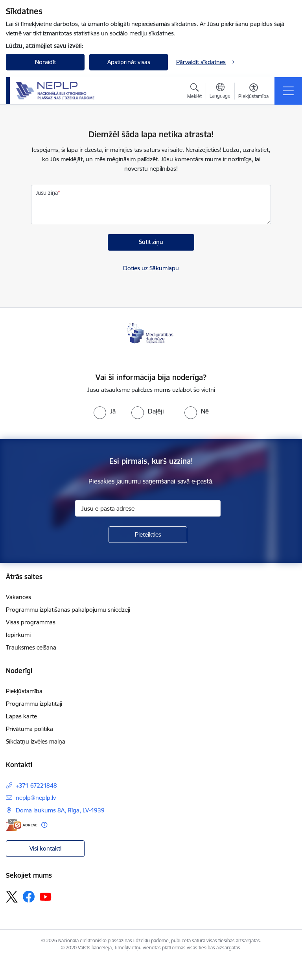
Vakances (18, 597)
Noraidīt (45, 62)
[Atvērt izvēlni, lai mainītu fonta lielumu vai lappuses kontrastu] (253, 92)
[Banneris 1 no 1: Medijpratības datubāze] (151, 333)
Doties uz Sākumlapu (151, 268)
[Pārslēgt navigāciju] (288, 91)
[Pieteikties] (148, 535)
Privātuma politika (29, 729)
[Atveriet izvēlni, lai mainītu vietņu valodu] (220, 92)
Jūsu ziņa (47, 193)
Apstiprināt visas (129, 62)
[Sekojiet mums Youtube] (46, 896)
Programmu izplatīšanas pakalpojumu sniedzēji (68, 610)
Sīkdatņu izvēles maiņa (36, 741)
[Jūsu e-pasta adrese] (148, 508)
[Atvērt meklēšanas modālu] (194, 92)
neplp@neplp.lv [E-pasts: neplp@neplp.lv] (36, 798)
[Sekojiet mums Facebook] (29, 897)
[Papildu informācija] (44, 825)
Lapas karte (21, 716)
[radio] (105, 411)
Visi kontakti (45, 848)
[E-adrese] (22, 825)
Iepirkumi (18, 635)
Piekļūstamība (24, 691)
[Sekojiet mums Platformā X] (12, 897)
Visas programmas (31, 622)
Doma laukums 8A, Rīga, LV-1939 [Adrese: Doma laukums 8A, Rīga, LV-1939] (60, 810)
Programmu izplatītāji (34, 704)
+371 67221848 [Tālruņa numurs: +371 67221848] (36, 785)
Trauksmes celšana (31, 647)
